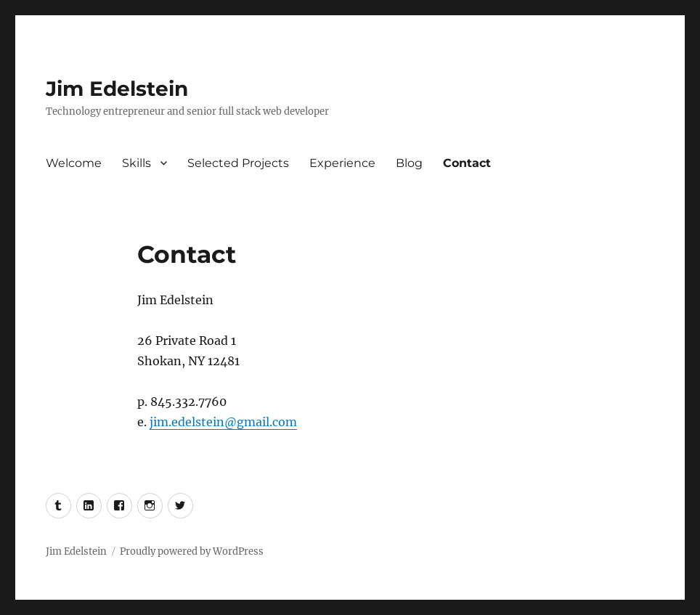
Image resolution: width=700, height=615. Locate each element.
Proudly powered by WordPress (192, 551)
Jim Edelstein (117, 89)
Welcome (74, 163)
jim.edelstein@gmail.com (223, 422)
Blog (409, 163)
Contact (467, 163)
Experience (342, 163)
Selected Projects (238, 163)
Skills (137, 163)
